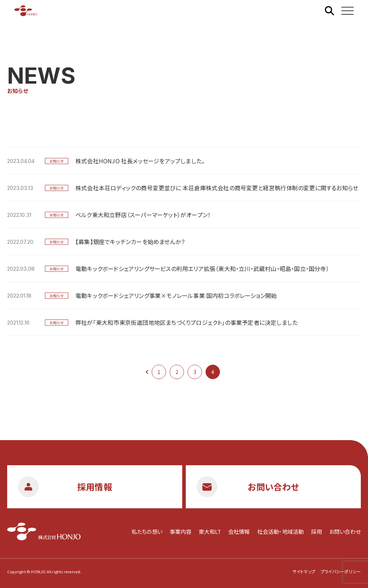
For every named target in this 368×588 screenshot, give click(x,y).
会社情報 (239, 531)
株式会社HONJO (26, 11)
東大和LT (210, 531)
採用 (316, 531)
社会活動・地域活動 (281, 531)
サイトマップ (304, 571)
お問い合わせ (345, 531)
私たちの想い (147, 531)
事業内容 (181, 531)
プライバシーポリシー (341, 571)
